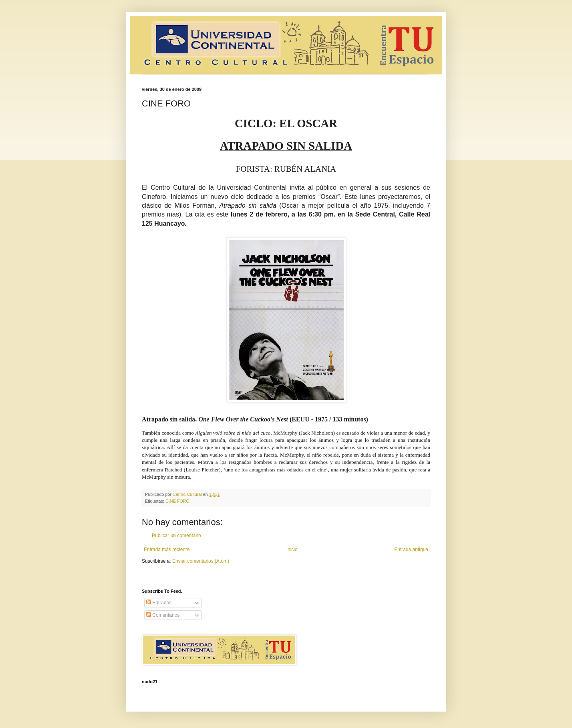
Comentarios (163, 615)
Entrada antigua (411, 550)
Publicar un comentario (176, 535)
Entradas (159, 603)
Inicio (292, 550)
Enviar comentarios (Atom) (201, 561)
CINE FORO (177, 501)
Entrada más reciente (167, 550)
